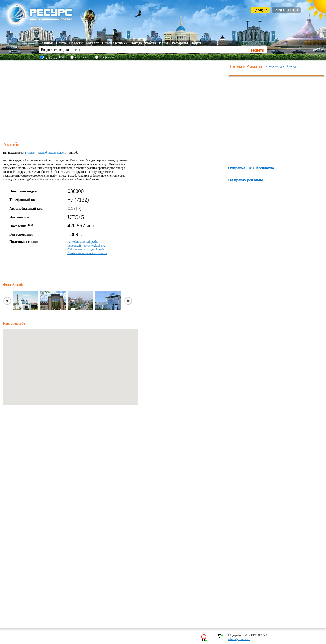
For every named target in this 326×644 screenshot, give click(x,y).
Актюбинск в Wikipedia (83, 242)
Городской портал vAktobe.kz (86, 246)
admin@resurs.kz (239, 639)
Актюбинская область (52, 153)
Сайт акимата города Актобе (86, 249)
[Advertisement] (114, 100)
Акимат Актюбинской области (87, 253)
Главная (30, 153)
